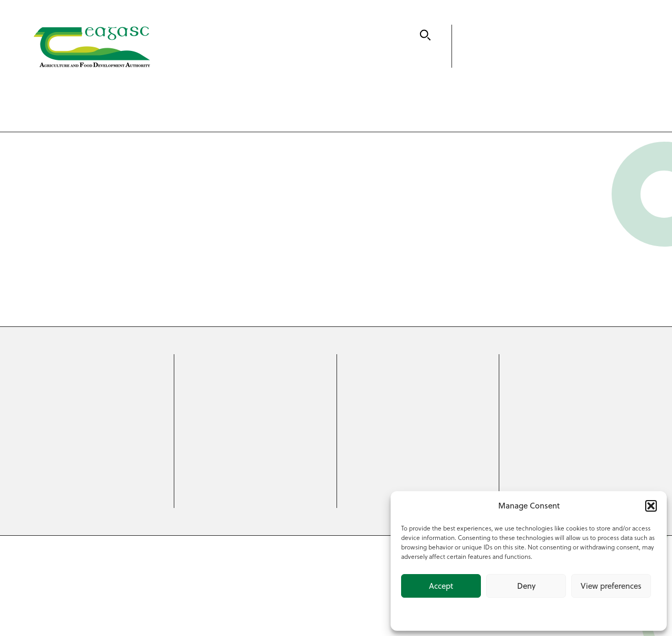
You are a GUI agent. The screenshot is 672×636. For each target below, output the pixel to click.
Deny (526, 586)
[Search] (425, 35)
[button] (651, 506)
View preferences (611, 586)
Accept (441, 586)
